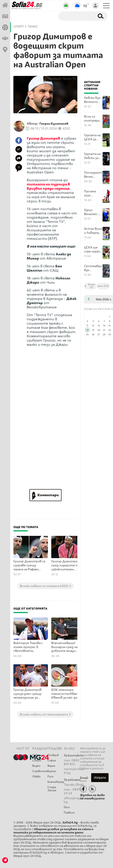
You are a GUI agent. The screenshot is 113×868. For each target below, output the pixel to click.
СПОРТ (19, 27)
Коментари (45, 495)
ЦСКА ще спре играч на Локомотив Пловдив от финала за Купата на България (93, 249)
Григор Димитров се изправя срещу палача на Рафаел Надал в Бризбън (29, 565)
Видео (36, 766)
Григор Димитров (43, 138)
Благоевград (56, 782)
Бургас (52, 771)
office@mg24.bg (74, 800)
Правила (69, 813)
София (52, 760)
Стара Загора (52, 789)
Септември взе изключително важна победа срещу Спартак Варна (93, 268)
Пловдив (53, 755)
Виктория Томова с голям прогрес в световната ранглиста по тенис (29, 647)
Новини (37, 755)
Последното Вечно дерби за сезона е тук (93, 175)
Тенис (33, 27)
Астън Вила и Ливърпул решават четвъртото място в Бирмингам (93, 231)
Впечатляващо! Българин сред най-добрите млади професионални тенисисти (66, 647)
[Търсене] (76, 16)
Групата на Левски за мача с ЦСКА (92, 156)
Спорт (37, 760)
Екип (67, 807)
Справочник (40, 771)
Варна (51, 766)
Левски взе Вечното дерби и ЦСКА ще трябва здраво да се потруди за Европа (93, 100)
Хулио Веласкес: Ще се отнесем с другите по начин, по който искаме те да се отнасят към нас (93, 212)
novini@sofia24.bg (74, 771)
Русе (50, 777)
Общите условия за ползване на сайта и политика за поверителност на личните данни (53, 831)
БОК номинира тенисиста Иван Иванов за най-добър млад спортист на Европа (67, 694)
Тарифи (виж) (74, 785)
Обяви (36, 777)
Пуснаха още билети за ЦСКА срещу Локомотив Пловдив (93, 193)
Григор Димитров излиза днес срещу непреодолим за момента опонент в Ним (29, 694)
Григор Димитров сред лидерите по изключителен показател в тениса (67, 565)
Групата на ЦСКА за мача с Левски (92, 137)
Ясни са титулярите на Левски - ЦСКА (93, 119)
